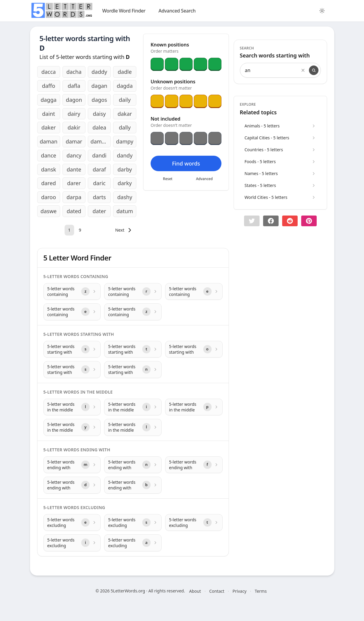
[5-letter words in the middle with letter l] (72, 407)
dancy (74, 155)
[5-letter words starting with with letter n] (133, 370)
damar (74, 141)
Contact (217, 591)
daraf (99, 169)
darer (74, 183)
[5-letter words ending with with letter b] (133, 485)
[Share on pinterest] (309, 221)
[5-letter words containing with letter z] (72, 292)
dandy (125, 155)
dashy (125, 197)
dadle (125, 72)
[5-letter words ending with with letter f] (194, 465)
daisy (99, 114)
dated (74, 211)
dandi (99, 155)
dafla (74, 86)
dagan (99, 86)
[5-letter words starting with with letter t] (133, 349)
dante (74, 169)
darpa (74, 197)
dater (99, 211)
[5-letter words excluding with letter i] (72, 543)
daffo (49, 86)
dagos (99, 100)
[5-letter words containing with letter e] (194, 292)
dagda (125, 86)
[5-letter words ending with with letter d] (72, 485)
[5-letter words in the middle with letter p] (194, 407)
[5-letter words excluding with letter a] (133, 543)
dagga (48, 100)
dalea (99, 127)
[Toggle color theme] (322, 11)
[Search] (314, 70)
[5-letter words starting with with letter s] (72, 349)
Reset (168, 179)
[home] (62, 10)
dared (48, 183)
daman (49, 141)
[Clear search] (303, 70)
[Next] (124, 230)
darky (125, 183)
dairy (74, 114)
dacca (49, 72)
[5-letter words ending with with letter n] (133, 465)
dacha (74, 72)
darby (125, 169)
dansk (49, 169)
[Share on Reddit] (290, 221)
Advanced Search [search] (177, 11)
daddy (99, 72)
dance (49, 155)
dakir (74, 127)
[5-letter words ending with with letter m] (72, 465)
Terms (261, 591)
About (195, 591)
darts (99, 197)
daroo (49, 197)
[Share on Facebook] (271, 221)
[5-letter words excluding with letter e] (72, 523)
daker (49, 127)
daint (48, 114)
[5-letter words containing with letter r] (133, 292)
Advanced (204, 179)
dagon (74, 100)
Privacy (239, 591)
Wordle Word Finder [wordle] (124, 11)
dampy (125, 141)
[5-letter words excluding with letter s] (133, 523)
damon (99, 141)
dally (125, 127)
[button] (252, 221)
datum (125, 211)
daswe (49, 211)
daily (125, 100)
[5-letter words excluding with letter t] (194, 523)
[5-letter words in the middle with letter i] (133, 407)
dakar (125, 114)
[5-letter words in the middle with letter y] (72, 427)
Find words (186, 163)
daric (99, 183)
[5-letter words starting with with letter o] (194, 349)
